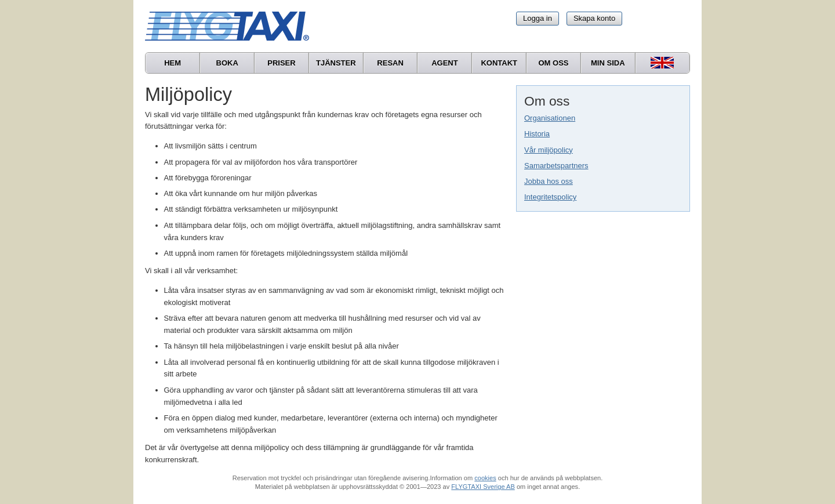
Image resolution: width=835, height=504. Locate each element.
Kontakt (499, 63)
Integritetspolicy (550, 197)
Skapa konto (594, 18)
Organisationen (550, 118)
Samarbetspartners (556, 166)
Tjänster (336, 63)
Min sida (608, 63)
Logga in (538, 18)
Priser (281, 63)
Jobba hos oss (549, 181)
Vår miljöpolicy (549, 150)
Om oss (553, 63)
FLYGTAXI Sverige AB (483, 487)
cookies (485, 478)
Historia (537, 134)
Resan (390, 63)
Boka (227, 63)
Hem (173, 63)
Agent (445, 63)
